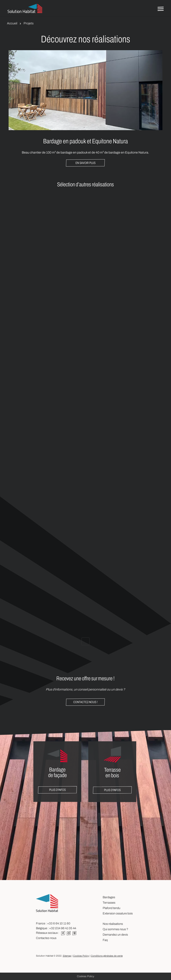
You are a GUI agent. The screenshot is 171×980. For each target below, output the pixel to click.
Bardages (109, 897)
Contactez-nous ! (85, 702)
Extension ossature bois (118, 913)
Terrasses (109, 903)
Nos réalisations (113, 924)
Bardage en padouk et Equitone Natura (85, 141)
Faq (105, 940)
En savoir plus (85, 163)
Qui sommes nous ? (115, 929)
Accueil (12, 23)
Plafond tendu (111, 908)
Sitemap (67, 956)
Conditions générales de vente (107, 956)
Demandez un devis (115, 935)
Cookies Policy (81, 956)
